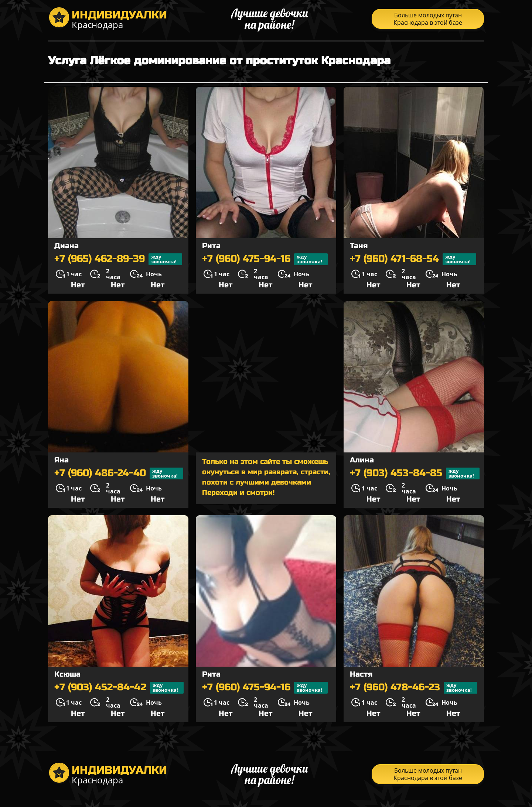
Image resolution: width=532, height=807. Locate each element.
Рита (211, 246)
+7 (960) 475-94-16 (265, 259)
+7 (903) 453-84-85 (415, 473)
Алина (362, 460)
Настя (361, 674)
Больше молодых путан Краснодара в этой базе (428, 19)
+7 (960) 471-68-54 (413, 259)
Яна (62, 460)
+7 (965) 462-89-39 (118, 259)
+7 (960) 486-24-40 (119, 473)
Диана (66, 246)
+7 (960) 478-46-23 (414, 688)
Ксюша (67, 674)
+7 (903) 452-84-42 (119, 688)
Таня (359, 246)
